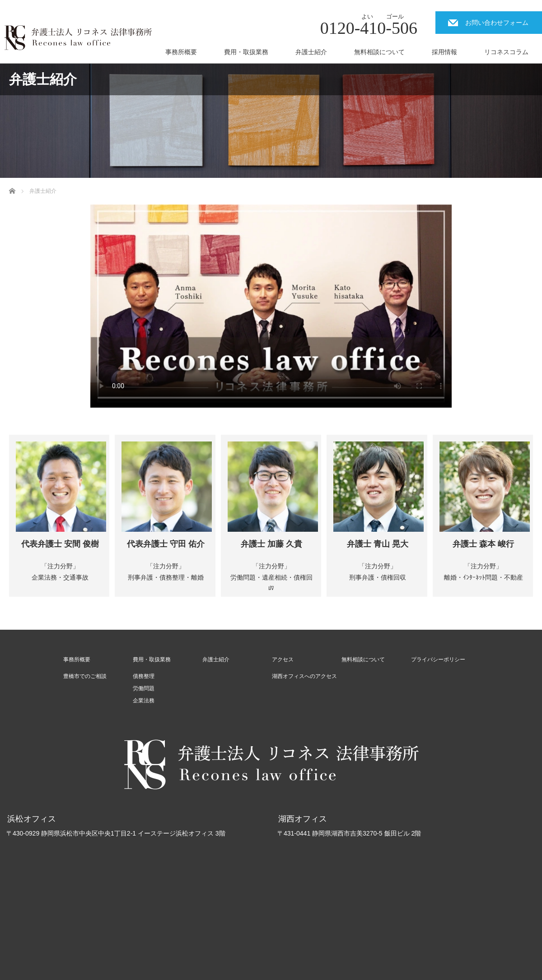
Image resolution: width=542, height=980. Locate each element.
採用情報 (444, 52)
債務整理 (144, 676)
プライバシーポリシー (438, 660)
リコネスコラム (506, 52)
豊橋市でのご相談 (85, 676)
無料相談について (379, 52)
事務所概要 (181, 52)
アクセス (283, 660)
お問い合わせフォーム (497, 23)
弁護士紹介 (311, 52)
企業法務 (144, 701)
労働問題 (144, 688)
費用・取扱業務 (246, 52)
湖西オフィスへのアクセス (304, 676)
